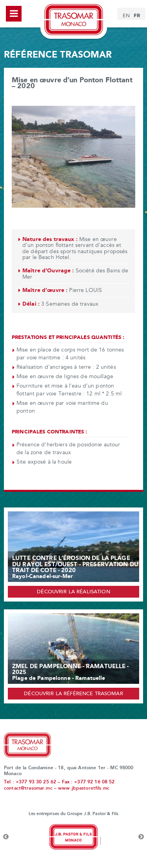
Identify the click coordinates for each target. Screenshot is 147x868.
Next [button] (141, 837)
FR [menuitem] (137, 16)
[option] (73, 837)
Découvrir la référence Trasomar (73, 694)
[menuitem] (126, 16)
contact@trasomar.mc (28, 788)
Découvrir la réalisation (73, 592)
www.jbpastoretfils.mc (84, 788)
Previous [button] (6, 837)
